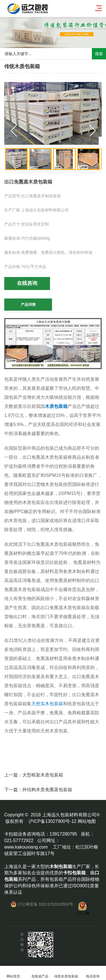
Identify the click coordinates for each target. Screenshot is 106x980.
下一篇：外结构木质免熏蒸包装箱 (38, 790)
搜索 (99, 54)
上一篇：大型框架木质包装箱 (34, 775)
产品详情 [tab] (28, 305)
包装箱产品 (40, 973)
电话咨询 (93, 973)
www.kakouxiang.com (26, 847)
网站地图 (87, 821)
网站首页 (13, 973)
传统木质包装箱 (66, 973)
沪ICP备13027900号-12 (52, 821)
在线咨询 (27, 283)
